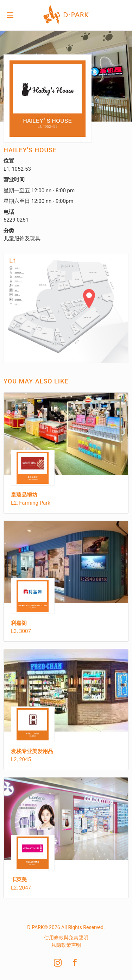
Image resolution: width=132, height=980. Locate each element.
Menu (10, 16)
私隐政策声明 (66, 945)
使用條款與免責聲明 (66, 938)
